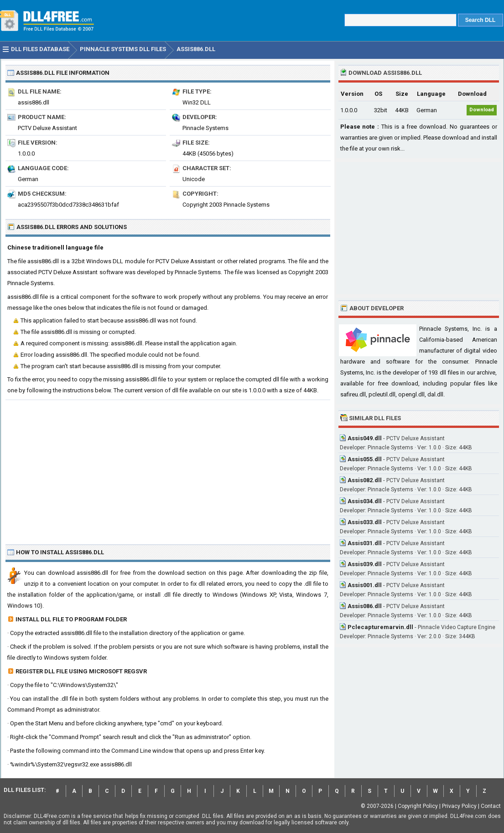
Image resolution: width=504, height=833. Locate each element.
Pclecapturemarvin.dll (380, 627)
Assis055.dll (365, 459)
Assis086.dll (365, 606)
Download (482, 110)
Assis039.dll (365, 564)
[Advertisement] (168, 469)
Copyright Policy (418, 806)
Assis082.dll (365, 480)
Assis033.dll (365, 522)
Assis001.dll (365, 585)
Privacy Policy (459, 806)
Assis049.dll (365, 438)
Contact (491, 806)
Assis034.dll (365, 501)
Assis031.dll (365, 543)
